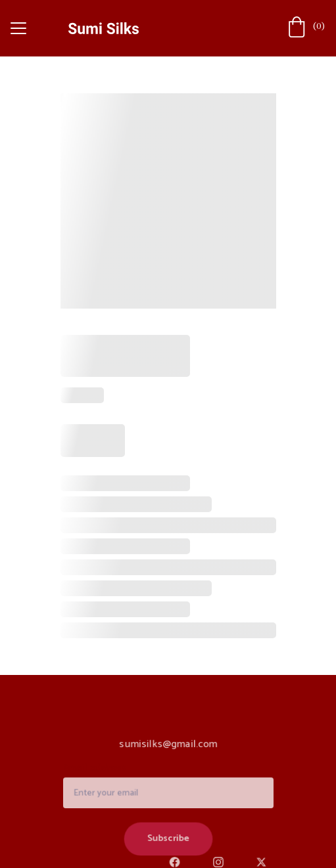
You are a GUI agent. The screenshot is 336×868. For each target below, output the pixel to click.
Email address (97, 770)
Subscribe (168, 838)
